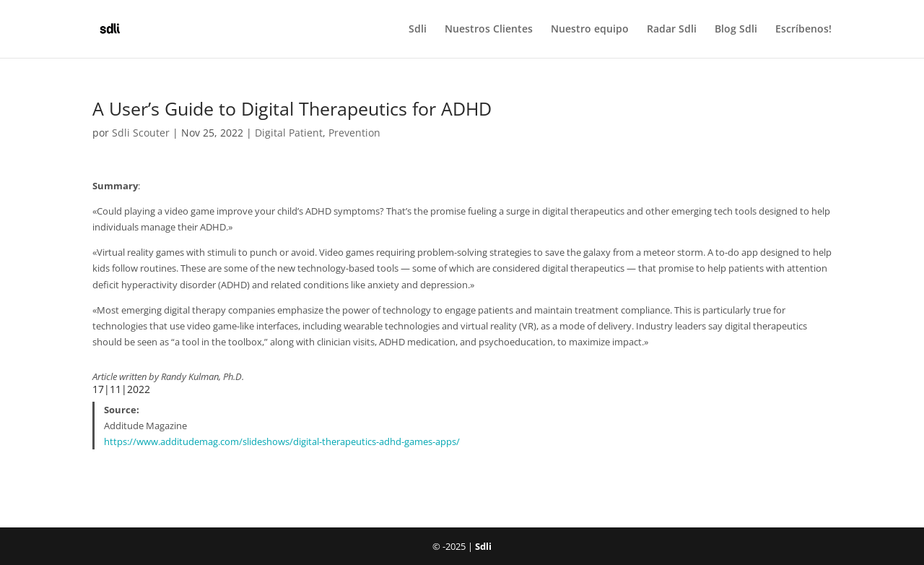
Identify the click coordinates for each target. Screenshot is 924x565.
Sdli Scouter (141, 133)
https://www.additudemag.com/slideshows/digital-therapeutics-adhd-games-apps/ (282, 441)
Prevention (354, 133)
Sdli (418, 30)
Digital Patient (289, 133)
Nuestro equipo (590, 30)
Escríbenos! (803, 30)
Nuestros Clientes (489, 30)
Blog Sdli (736, 30)
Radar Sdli (672, 30)
